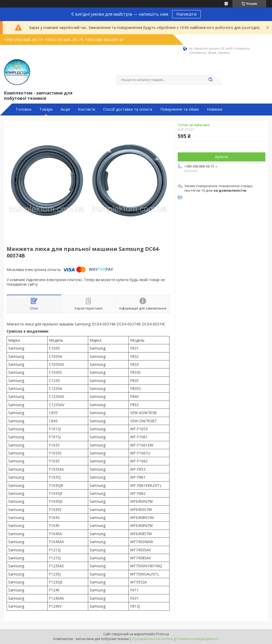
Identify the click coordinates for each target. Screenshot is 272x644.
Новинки (215, 109)
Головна (24, 109)
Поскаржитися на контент (153, 639)
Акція (65, 109)
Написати (186, 14)
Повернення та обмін (180, 109)
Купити (222, 157)
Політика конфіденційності (198, 639)
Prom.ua (163, 634)
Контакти (86, 109)
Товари (46, 109)
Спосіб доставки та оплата (128, 109)
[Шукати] (210, 80)
